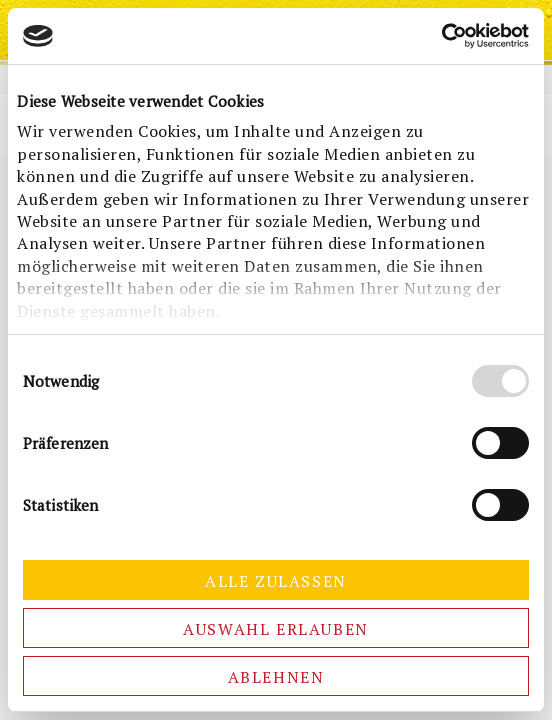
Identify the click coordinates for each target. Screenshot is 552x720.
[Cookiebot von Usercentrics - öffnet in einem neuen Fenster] (441, 36)
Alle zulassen (276, 581)
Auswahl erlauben (276, 629)
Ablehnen (276, 677)
